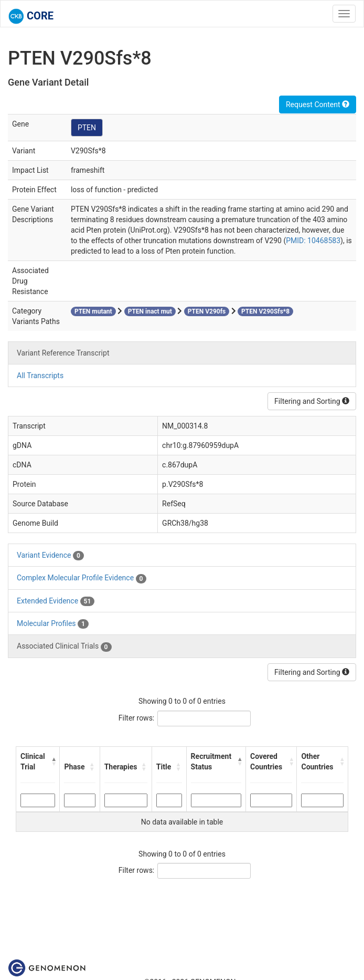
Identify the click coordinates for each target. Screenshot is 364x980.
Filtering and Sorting (312, 401)
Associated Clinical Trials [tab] (64, 647)
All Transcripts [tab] (40, 376)
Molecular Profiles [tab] (53, 624)
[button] (53, 762)
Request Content (318, 105)
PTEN (87, 128)
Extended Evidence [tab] (56, 601)
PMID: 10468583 (313, 241)
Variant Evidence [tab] (50, 556)
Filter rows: (137, 718)
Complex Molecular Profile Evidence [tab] (82, 578)
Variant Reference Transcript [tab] (63, 353)
